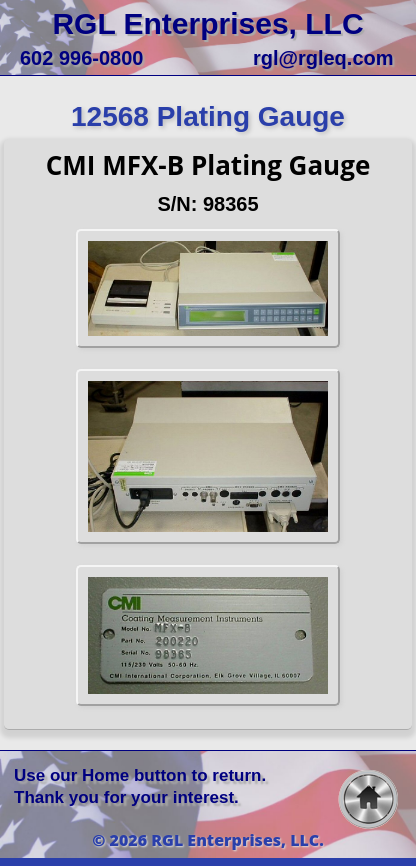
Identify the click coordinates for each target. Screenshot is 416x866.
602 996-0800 (81, 58)
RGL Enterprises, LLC (207, 23)
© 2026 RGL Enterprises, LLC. (208, 840)
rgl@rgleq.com (323, 58)
